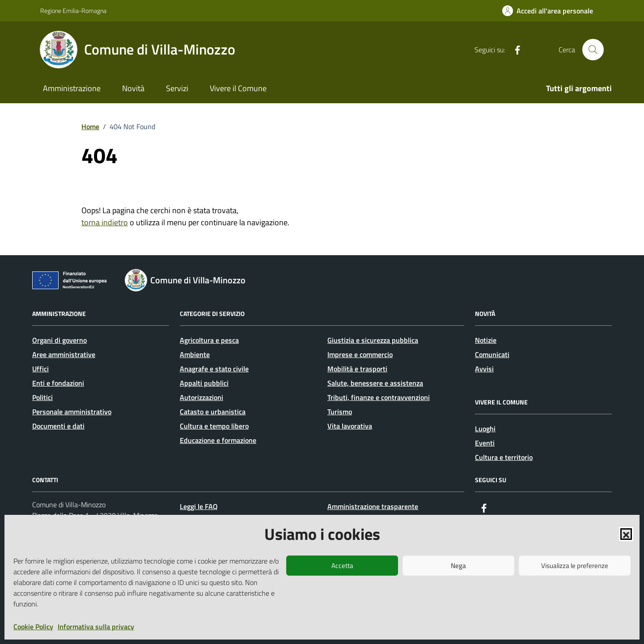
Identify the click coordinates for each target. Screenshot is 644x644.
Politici (42, 397)
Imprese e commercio (360, 354)
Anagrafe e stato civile (214, 369)
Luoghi (485, 429)
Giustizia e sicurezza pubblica (373, 340)
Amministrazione (72, 88)
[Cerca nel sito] (593, 50)
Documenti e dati (58, 426)
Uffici (40, 369)
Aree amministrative (64, 354)
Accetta (342, 566)
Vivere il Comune (238, 88)
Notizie (486, 340)
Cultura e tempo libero (214, 426)
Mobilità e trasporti (357, 369)
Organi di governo (59, 340)
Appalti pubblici (204, 383)
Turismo (340, 412)
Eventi (485, 443)
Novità (133, 88)
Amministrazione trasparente (373, 506)
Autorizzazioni (201, 397)
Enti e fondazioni (58, 383)
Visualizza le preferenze (575, 566)
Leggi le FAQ (199, 506)
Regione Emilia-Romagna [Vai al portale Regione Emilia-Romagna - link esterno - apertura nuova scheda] (73, 11)
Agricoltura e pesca (209, 340)
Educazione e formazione (218, 440)
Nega (458, 566)
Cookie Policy (33, 627)
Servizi (177, 88)
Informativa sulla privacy (96, 627)
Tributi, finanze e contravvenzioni (379, 397)
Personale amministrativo (72, 412)
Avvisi (484, 369)
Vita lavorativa (350, 426)
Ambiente (195, 354)
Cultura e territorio (504, 457)
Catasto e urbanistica (213, 412)
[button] (626, 534)
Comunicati (492, 354)
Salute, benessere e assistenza (375, 383)
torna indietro (105, 222)
